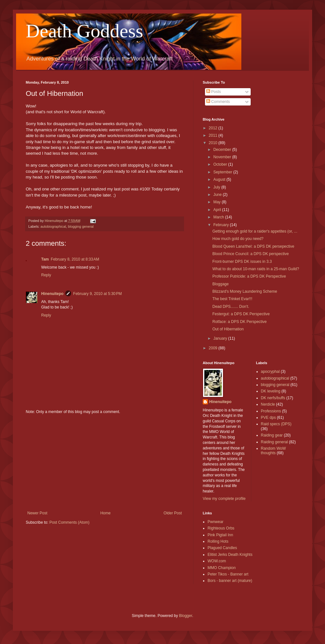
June (218, 195)
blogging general (81, 226)
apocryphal (270, 372)
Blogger (186, 616)
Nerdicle (268, 404)
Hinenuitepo (52, 294)
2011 (214, 135)
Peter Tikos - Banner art (228, 574)
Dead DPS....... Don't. (231, 307)
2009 (214, 348)
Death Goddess (84, 31)
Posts (214, 92)
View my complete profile (224, 499)
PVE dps (269, 418)
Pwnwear (215, 522)
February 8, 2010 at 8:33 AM (75, 259)
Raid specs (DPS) (276, 424)
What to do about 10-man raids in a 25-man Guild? (256, 269)
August (220, 179)
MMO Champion (222, 568)
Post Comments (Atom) (69, 522)
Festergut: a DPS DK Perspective (241, 314)
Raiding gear (272, 435)
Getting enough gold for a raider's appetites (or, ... (255, 231)
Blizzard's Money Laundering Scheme (245, 291)
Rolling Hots (218, 541)
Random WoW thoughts (274, 451)
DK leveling (271, 391)
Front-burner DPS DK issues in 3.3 (242, 262)
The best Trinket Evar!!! (232, 299)
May (218, 202)
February (222, 225)
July (217, 187)
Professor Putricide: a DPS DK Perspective (249, 276)
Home (106, 513)
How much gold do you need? (238, 239)
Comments (218, 102)
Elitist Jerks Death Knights (230, 555)
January (221, 338)
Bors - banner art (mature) (230, 581)
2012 (214, 128)
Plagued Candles (222, 548)
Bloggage (221, 284)
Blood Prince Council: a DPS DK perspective (251, 254)
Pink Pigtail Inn (220, 535)
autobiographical (53, 226)
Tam (45, 259)
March (219, 217)
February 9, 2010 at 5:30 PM (97, 294)
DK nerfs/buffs (273, 398)
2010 (214, 143)
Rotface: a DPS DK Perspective (240, 322)
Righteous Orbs (221, 528)
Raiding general (274, 442)
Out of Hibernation (228, 329)
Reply (46, 275)
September (223, 172)
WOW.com (217, 561)
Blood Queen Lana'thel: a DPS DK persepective (253, 246)
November (223, 157)
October (221, 164)
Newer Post (37, 513)
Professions (271, 411)
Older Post (173, 513)
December (223, 150)
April (218, 210)
